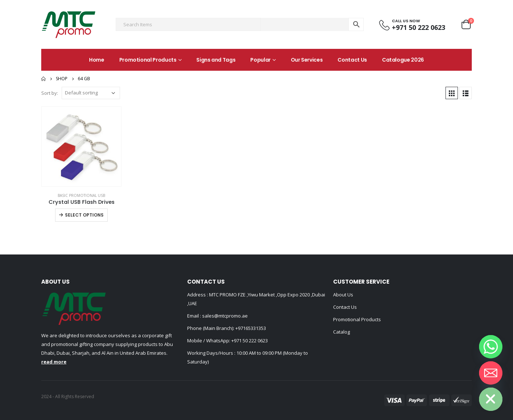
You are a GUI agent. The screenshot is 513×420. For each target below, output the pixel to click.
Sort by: (50, 93)
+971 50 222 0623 (250, 341)
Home (97, 60)
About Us (343, 295)
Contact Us (352, 60)
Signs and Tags (216, 60)
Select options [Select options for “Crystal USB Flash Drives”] (84, 215)
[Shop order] (91, 93)
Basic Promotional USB (81, 195)
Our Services (307, 60)
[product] (81, 147)
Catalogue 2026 (403, 60)
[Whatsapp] (491, 347)
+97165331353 (251, 328)
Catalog (342, 332)
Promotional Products (148, 60)
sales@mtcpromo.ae (224, 316)
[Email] (491, 373)
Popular (261, 60)
